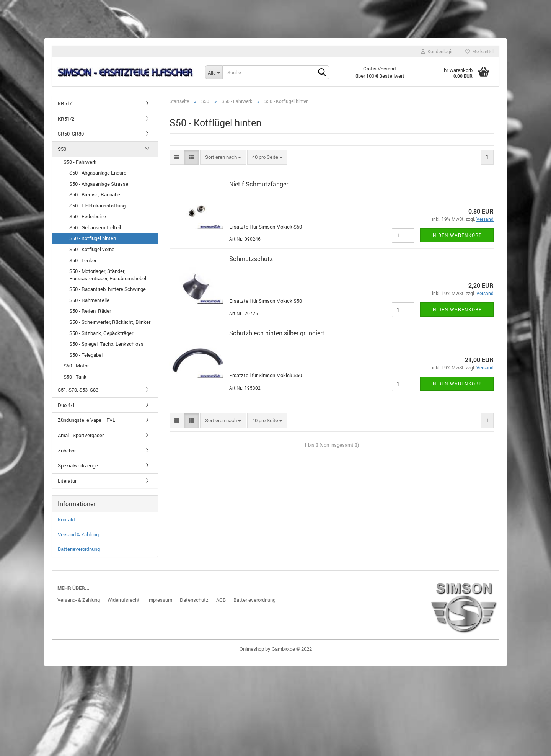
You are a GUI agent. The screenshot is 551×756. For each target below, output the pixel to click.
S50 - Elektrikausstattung (97, 209)
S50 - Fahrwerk (80, 165)
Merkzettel (479, 51)
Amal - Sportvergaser (81, 439)
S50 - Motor (76, 369)
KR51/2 (66, 122)
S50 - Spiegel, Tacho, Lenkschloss (106, 347)
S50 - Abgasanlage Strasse (99, 187)
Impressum (160, 603)
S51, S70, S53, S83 (78, 393)
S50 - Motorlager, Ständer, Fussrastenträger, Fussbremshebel (108, 278)
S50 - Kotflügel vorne (92, 253)
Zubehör (67, 454)
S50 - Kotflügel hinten (93, 242)
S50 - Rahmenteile (89, 303)
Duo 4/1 (66, 408)
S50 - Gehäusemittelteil (95, 230)
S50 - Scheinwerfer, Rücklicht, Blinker (110, 325)
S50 (62, 152)
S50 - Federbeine (88, 220)
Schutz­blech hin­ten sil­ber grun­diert (277, 336)
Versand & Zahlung (78, 537)
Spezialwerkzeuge (78, 469)
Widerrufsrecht (124, 603)
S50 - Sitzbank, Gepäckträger (101, 336)
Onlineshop (252, 652)
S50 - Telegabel (86, 358)
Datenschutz (194, 603)
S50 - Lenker (83, 263)
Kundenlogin (437, 51)
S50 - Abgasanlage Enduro (98, 176)
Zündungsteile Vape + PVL (86, 423)
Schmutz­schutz (251, 262)
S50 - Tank (75, 380)
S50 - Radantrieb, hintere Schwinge (108, 292)
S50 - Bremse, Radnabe (95, 198)
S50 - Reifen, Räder (90, 314)
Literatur (67, 484)
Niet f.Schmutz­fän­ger (259, 188)
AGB (221, 603)
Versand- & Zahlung (79, 603)
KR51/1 (66, 107)
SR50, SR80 (71, 137)
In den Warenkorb (457, 238)
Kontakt (67, 523)
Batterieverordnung (79, 552)
